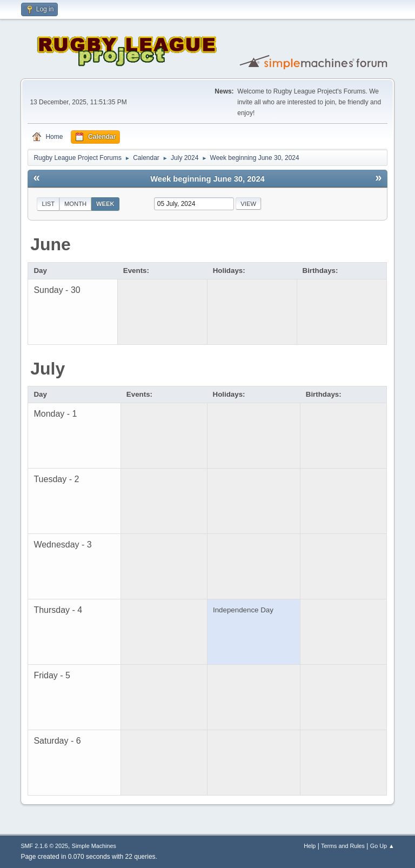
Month (75, 204)
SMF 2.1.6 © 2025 (44, 846)
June (51, 244)
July (48, 369)
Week (105, 204)
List (48, 204)
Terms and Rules (343, 846)
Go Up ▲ (382, 846)
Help (310, 846)
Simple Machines (94, 846)
